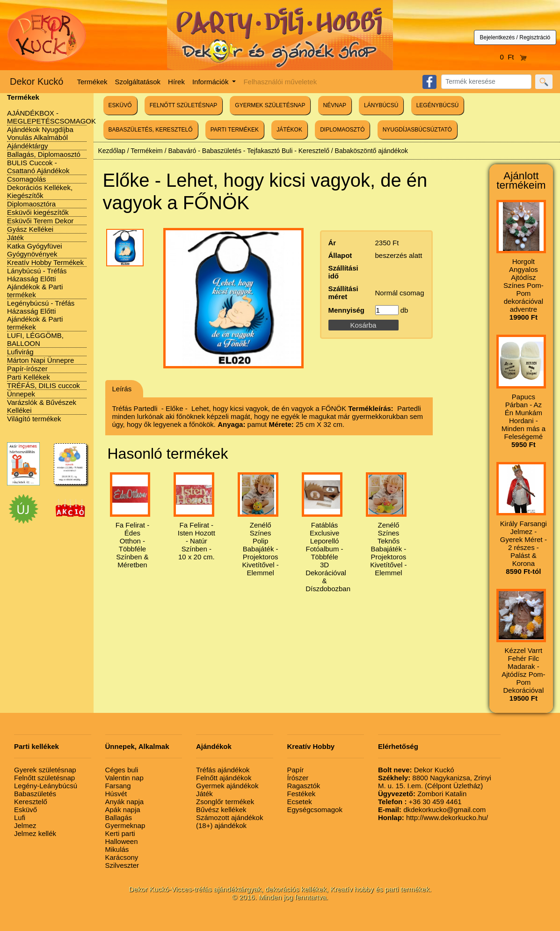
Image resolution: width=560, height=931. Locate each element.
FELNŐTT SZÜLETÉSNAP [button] (183, 105)
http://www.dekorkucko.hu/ (433, 817)
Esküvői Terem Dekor (40, 221)
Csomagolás (26, 179)
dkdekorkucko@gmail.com (432, 810)
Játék (15, 238)
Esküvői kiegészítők (38, 212)
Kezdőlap (112, 151)
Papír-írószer (27, 369)
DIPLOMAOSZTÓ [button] (342, 130)
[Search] (486, 82)
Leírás (122, 389)
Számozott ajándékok (229, 817)
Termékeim (146, 151)
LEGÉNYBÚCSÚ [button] (438, 105)
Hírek (176, 82)
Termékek (92, 82)
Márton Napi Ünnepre (40, 360)
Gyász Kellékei (30, 229)
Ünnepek (21, 394)
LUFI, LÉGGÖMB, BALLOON (35, 339)
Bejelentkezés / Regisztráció (515, 37)
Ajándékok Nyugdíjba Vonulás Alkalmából (40, 133)
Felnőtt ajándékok (224, 778)
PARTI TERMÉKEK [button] (235, 130)
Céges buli (122, 770)
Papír (296, 770)
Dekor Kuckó (37, 81)
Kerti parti (120, 833)
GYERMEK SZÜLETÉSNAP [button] (270, 105)
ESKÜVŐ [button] (120, 105)
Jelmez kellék (35, 833)
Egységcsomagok (315, 810)
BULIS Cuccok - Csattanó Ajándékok (38, 167)
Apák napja (123, 810)
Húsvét (116, 794)
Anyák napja (125, 802)
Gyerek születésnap (45, 770)
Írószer (298, 778)
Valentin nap (124, 778)
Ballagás (119, 817)
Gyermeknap (125, 825)
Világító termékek (34, 419)
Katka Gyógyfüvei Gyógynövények (35, 250)
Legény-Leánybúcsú (46, 786)
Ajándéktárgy (28, 146)
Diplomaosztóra (31, 204)
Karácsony (122, 857)
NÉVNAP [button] (335, 105)
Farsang (118, 786)
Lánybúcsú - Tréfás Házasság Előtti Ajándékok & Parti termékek (37, 283)
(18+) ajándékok (221, 825)
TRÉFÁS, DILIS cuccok (44, 385)
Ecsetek (300, 802)
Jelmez (25, 825)
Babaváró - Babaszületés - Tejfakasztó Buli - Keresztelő (248, 151)
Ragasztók (304, 786)
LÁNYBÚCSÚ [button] (381, 105)
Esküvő (25, 810)
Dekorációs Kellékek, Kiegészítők (40, 191)
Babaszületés (35, 794)
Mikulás (117, 849)
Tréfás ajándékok (223, 770)
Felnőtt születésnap (44, 778)
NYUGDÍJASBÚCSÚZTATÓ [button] (417, 130)
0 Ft (513, 57)
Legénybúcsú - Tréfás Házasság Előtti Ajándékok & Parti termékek (41, 315)
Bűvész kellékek (221, 810)
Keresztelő (31, 802)
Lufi (20, 817)
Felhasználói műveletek (280, 82)
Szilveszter (122, 865)
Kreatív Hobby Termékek (45, 262)
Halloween (122, 841)
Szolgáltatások (138, 82)
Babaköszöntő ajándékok (371, 151)
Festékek (302, 794)
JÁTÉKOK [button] (289, 130)
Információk (211, 82)
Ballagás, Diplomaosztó (44, 154)
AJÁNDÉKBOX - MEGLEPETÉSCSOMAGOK (51, 117)
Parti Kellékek (29, 377)
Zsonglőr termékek (225, 802)
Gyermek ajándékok (227, 786)
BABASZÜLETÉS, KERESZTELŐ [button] (151, 130)
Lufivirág (20, 352)
